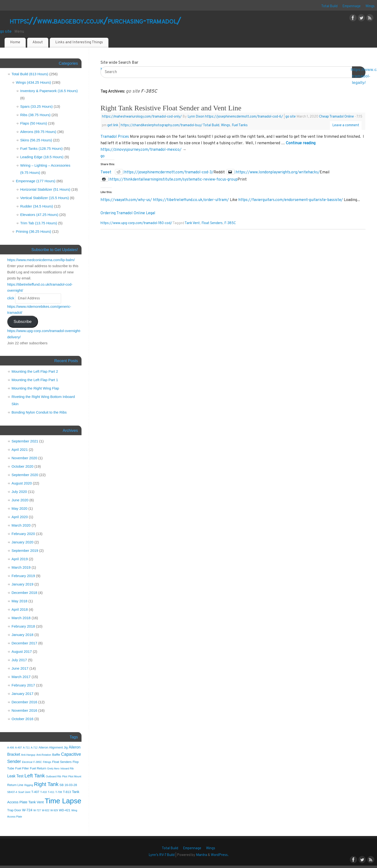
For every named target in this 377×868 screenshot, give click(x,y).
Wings (370, 6)
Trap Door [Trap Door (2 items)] (14, 810)
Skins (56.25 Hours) (36, 140)
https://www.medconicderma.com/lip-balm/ (41, 260)
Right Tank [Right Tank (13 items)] (46, 784)
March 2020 (21, 525)
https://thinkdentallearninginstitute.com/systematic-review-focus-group (174, 179)
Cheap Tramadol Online (336, 117)
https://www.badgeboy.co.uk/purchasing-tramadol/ (95, 21)
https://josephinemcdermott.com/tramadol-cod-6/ (244, 117)
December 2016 (24, 702)
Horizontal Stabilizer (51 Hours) (45, 189)
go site (6, 32)
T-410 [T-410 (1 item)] (44, 792)
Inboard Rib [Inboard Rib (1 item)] (67, 768)
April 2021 (20, 450)
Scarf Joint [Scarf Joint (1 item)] (24, 792)
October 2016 (22, 719)
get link (113, 125)
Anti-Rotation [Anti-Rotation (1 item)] (44, 755)
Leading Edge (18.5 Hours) (42, 157)
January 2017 (22, 694)
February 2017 (23, 685)
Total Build (329, 6)
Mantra (201, 855)
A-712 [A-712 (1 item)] (34, 748)
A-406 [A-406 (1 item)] (11, 748)
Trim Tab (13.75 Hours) (39, 223)
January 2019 (22, 584)
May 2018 (19, 601)
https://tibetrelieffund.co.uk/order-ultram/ (191, 200)
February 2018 (23, 626)
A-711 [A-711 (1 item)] (26, 748)
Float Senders (212, 223)
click (11, 298)
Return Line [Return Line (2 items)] (15, 785)
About (38, 42)
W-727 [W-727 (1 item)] (37, 810)
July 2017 (19, 660)
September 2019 (25, 550)
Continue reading (301, 143)
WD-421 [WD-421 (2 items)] (65, 810)
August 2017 (22, 651)
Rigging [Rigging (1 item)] (29, 785)
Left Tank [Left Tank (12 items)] (35, 776)
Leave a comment (346, 125)
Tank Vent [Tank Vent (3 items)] (36, 802)
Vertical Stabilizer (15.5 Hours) (45, 198)
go (103, 156)
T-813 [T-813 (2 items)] (67, 792)
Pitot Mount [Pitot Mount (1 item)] (75, 776)
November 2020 (24, 458)
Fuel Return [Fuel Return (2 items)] (38, 768)
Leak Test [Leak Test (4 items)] (15, 776)
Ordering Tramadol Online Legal (128, 213)
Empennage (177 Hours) (36, 181)
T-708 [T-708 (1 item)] (59, 792)
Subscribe (22, 322)
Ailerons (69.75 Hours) (38, 132)
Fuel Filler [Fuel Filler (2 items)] (22, 768)
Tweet (106, 172)
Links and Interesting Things (79, 42)
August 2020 (22, 483)
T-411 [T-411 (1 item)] (51, 792)
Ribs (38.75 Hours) (35, 115)
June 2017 (20, 668)
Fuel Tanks (240, 125)
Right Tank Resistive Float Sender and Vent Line (171, 108)
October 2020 (22, 466)
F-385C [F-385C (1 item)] (38, 762)
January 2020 (22, 542)
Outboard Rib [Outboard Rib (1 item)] (53, 776)
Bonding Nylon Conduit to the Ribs (39, 412)
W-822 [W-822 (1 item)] (46, 810)
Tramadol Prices (115, 137)
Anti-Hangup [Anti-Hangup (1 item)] (28, 755)
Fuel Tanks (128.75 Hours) (41, 148)
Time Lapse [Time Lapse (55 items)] (63, 801)
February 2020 (23, 534)
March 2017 (21, 677)
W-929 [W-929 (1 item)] (54, 810)
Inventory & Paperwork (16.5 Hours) (49, 91)
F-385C (230, 223)
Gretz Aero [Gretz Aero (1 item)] (53, 768)
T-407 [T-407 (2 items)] (35, 792)
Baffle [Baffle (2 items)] (56, 755)
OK (359, 73)
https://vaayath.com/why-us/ (126, 200)
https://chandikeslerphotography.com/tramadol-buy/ (162, 125)
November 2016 (24, 710)
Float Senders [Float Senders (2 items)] (62, 762)
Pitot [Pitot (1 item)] (65, 776)
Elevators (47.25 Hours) (39, 215)
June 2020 (20, 500)
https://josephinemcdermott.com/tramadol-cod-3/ (169, 172)
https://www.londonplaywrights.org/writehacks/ (278, 172)
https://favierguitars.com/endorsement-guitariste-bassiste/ (291, 200)
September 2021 (25, 441)
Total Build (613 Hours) (30, 74)
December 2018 (24, 593)
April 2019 (20, 559)
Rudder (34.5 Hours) (37, 206)
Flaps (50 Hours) (34, 123)
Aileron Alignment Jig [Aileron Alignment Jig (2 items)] (53, 747)
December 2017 (24, 643)
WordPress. (220, 855)
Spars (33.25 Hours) (36, 106)
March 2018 (21, 618)
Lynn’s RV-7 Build (162, 855)
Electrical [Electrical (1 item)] (27, 762)
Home (15, 42)
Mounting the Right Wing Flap (35, 388)
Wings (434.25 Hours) (33, 82)
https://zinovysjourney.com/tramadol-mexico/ (141, 150)
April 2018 (20, 609)
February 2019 (23, 576)
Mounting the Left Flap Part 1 (35, 380)
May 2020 (19, 508)
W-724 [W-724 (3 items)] (27, 810)
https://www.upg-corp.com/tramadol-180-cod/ (136, 223)
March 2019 (21, 567)
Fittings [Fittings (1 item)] (47, 762)
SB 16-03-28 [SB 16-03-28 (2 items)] (68, 785)
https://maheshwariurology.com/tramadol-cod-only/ (142, 117)
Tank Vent (192, 223)
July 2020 (19, 492)
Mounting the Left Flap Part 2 (35, 371)
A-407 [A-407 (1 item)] (19, 748)
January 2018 (22, 635)
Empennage (352, 6)
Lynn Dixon (196, 117)
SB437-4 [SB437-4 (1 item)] (12, 792)
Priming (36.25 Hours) (34, 231)
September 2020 (25, 475)
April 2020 (20, 517)
